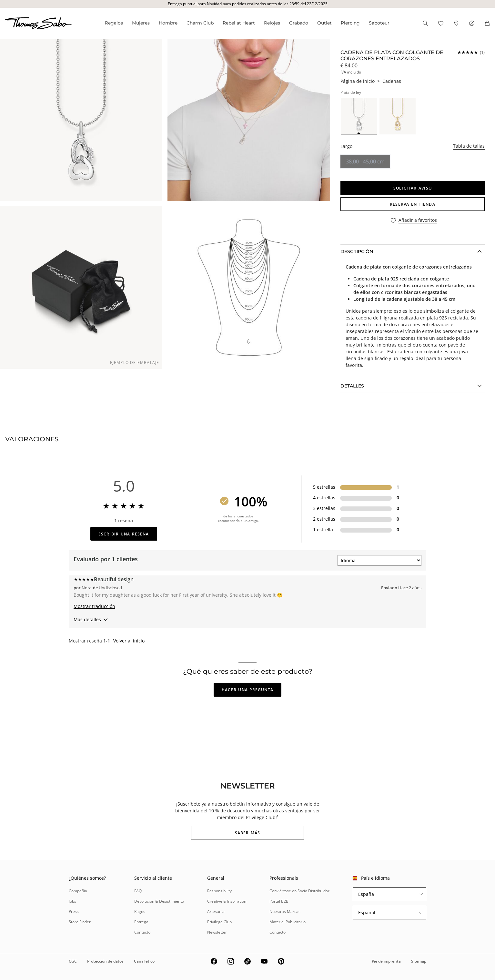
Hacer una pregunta (247, 690)
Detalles (352, 386)
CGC (73, 961)
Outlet (324, 23)
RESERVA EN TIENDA (413, 204)
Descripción (357, 251)
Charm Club (200, 23)
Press (74, 911)
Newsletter (217, 932)
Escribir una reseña (124, 534)
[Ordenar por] (379, 560)
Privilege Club (219, 922)
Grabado (299, 23)
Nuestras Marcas (285, 911)
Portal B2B (279, 901)
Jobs (72, 901)
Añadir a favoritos (418, 220)
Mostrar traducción (94, 606)
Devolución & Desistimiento (159, 901)
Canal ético (144, 961)
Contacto (142, 932)
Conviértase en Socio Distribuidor (299, 891)
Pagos (140, 911)
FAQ (138, 891)
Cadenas (392, 81)
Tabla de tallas (469, 146)
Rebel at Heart (239, 23)
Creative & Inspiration (227, 901)
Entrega (141, 922)
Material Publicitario (288, 922)
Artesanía (216, 911)
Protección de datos (105, 961)
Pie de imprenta (386, 961)
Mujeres (141, 23)
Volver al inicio (129, 641)
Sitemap (419, 961)
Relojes (272, 23)
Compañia (78, 891)
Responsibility (219, 891)
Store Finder (80, 922)
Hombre (168, 23)
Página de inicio (358, 81)
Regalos (114, 23)
